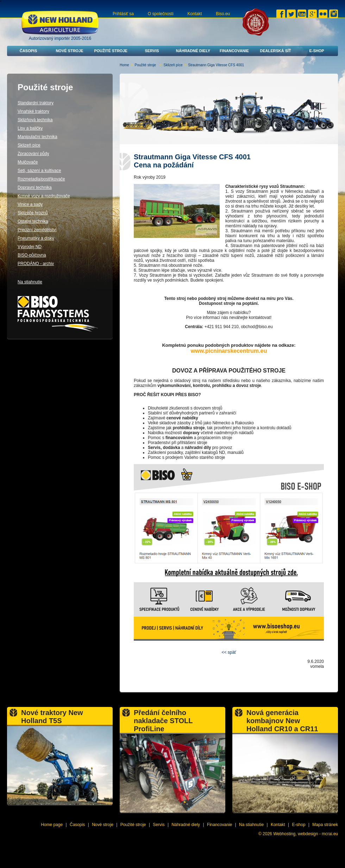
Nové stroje (69, 51)
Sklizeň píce (173, 65)
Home (124, 65)
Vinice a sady (30, 204)
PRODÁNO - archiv (36, 264)
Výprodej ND (30, 247)
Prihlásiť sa (123, 14)
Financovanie (234, 51)
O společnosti (161, 14)
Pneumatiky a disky (36, 238)
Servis (152, 51)
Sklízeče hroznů (33, 213)
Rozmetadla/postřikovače (41, 179)
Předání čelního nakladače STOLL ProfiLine (163, 721)
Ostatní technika (33, 221)
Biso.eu (223, 14)
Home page (52, 825)
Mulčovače (28, 162)
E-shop (316, 51)
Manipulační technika (37, 137)
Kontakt (195, 14)
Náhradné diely (193, 51)
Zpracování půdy (33, 154)
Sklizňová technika (35, 120)
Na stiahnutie (30, 282)
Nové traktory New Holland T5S (52, 717)
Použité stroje (111, 51)
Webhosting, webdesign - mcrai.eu (306, 834)
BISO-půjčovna (32, 255)
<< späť (229, 652)
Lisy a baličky (30, 128)
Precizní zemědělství (37, 230)
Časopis (29, 51)
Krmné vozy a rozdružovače (44, 196)
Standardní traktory (36, 103)
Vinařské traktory (33, 111)
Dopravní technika (35, 187)
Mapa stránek (325, 825)
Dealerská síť (275, 51)
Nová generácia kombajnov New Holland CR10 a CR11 (282, 721)
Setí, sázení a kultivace (39, 171)
